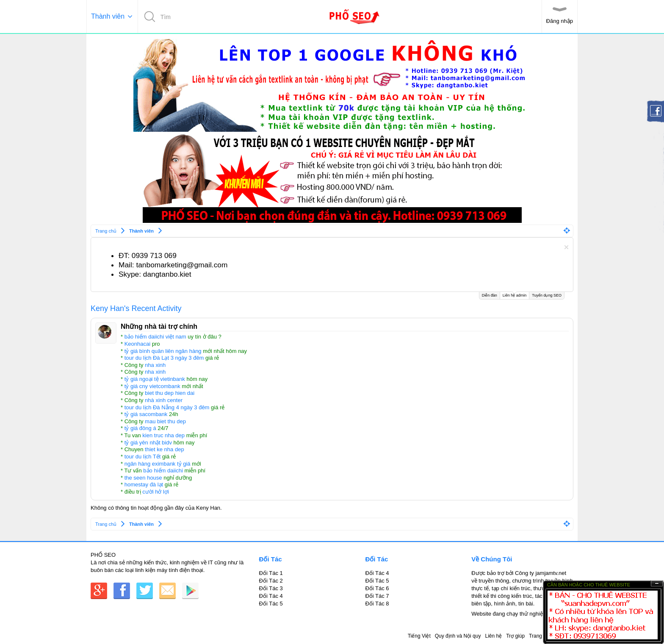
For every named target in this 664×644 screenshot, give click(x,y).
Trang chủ (540, 636)
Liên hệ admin (515, 295)
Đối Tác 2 (271, 581)
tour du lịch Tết (143, 457)
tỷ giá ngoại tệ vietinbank (155, 379)
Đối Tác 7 (377, 596)
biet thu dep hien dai (170, 393)
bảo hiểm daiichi (163, 471)
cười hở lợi (156, 492)
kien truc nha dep (163, 435)
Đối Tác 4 (271, 596)
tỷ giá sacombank (146, 414)
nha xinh (155, 365)
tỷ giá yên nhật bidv (148, 443)
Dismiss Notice (566, 247)
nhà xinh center (164, 400)
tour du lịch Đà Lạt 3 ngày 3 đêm (164, 358)
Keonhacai (137, 344)
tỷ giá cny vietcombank (152, 386)
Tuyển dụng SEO (547, 295)
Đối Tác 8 (377, 604)
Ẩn (657, 584)
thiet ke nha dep (165, 449)
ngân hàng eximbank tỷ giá (158, 464)
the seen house (143, 478)
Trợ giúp (515, 636)
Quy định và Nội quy (458, 636)
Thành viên (108, 16)
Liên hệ (493, 636)
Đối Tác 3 (271, 588)
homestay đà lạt (144, 484)
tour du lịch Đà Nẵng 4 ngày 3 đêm (167, 407)
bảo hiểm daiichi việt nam (155, 337)
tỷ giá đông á (140, 428)
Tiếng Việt (419, 636)
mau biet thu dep (165, 421)
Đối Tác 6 (377, 588)
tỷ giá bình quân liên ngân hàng (163, 351)
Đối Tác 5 (271, 604)
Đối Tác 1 (271, 573)
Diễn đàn (490, 295)
